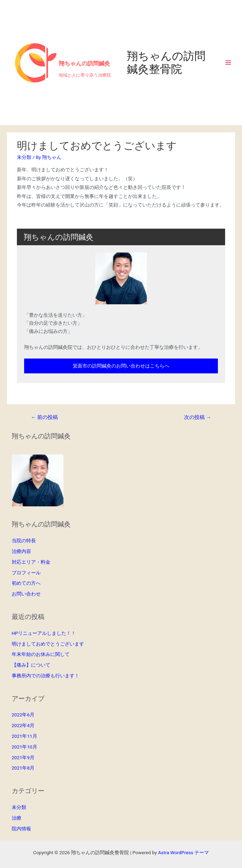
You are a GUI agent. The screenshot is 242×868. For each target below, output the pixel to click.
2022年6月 (23, 715)
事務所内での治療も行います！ (46, 676)
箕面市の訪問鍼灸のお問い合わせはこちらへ (121, 366)
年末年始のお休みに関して (41, 654)
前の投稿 (44, 417)
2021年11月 (24, 736)
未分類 (24, 157)
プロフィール (26, 573)
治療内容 (21, 551)
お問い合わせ (26, 594)
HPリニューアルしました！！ (44, 633)
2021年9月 (23, 757)
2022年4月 (23, 725)
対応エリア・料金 (31, 562)
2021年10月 (24, 747)
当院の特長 (24, 541)
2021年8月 (23, 768)
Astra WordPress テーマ (183, 852)
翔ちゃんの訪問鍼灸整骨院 (166, 63)
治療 (17, 818)
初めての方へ (26, 583)
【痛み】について (31, 665)
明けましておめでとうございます (48, 644)
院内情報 (21, 829)
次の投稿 (198, 417)
